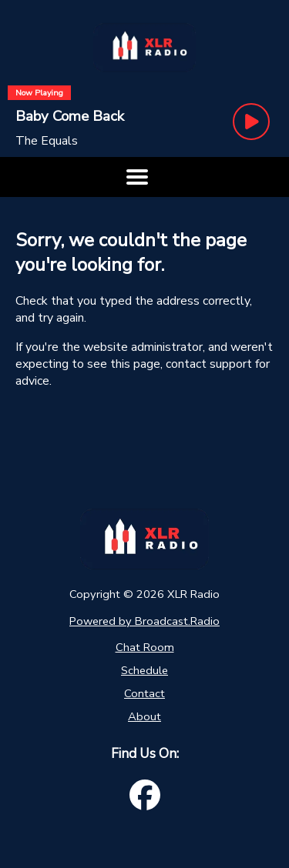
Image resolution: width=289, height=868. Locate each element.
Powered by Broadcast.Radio (144, 621)
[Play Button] (251, 122)
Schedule (144, 670)
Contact (144, 693)
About (144, 716)
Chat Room (145, 647)
